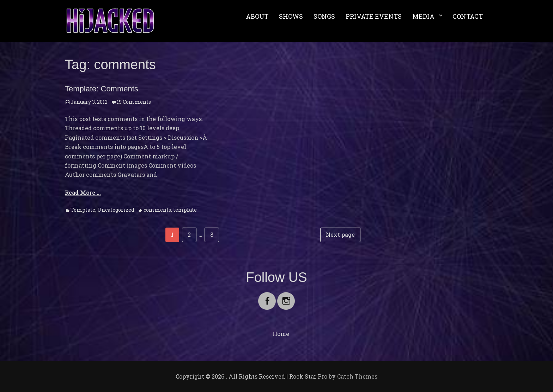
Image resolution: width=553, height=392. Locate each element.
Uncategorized (116, 210)
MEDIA (423, 16)
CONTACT (468, 16)
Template (83, 210)
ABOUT (257, 16)
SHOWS (291, 16)
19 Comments (134, 102)
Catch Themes (357, 376)
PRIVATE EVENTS (374, 16)
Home (281, 334)
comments (157, 210)
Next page (340, 234)
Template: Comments (102, 89)
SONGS (324, 16)
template (185, 210)
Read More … (83, 192)
